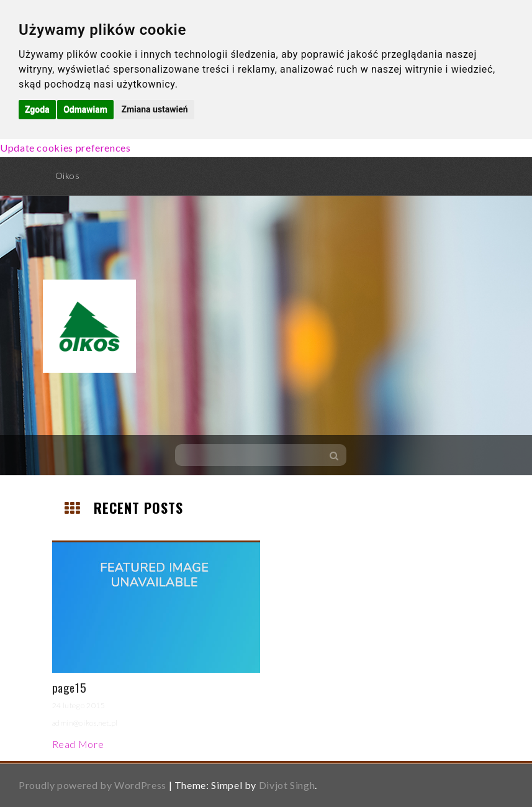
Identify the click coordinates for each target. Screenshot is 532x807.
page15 (70, 687)
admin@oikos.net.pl (85, 723)
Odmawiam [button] (85, 109)
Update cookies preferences (65, 148)
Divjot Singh (287, 785)
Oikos (68, 176)
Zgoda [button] (37, 109)
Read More (78, 744)
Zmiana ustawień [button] (154, 109)
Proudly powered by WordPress (92, 785)
